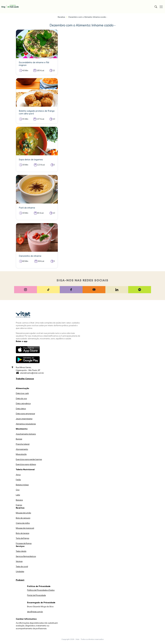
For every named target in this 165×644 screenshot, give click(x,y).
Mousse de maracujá (25, 528)
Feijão (18, 480)
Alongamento (22, 449)
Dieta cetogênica (23, 403)
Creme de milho (23, 523)
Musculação (21, 454)
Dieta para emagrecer (25, 414)
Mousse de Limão (23, 513)
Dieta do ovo (21, 398)
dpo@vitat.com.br (35, 612)
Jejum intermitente (24, 419)
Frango (19, 505)
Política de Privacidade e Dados (41, 590)
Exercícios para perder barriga (29, 459)
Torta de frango (23, 538)
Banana (19, 500)
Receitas (61, 17)
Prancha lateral (23, 444)
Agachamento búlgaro (26, 434)
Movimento (22, 429)
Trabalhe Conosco (25, 379)
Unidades (20, 571)
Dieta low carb (22, 393)
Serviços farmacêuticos (26, 556)
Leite (18, 495)
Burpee (19, 439)
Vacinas (19, 561)
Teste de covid (22, 566)
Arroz (18, 475)
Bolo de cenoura (23, 518)
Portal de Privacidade (36, 595)
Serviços (20, 546)
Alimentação (22, 388)
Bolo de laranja (23, 533)
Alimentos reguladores (26, 424)
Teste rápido (21, 551)
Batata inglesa (22, 485)
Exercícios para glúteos (26, 464)
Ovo (18, 490)
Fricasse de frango (24, 543)
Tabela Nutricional (25, 469)
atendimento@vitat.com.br (32, 373)
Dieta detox (21, 409)
